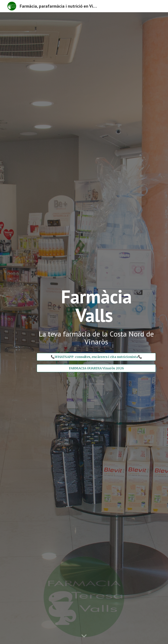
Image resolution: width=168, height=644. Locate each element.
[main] (96, 319)
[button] (84, 636)
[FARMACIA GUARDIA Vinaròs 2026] (96, 368)
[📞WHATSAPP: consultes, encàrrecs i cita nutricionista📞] (96, 357)
